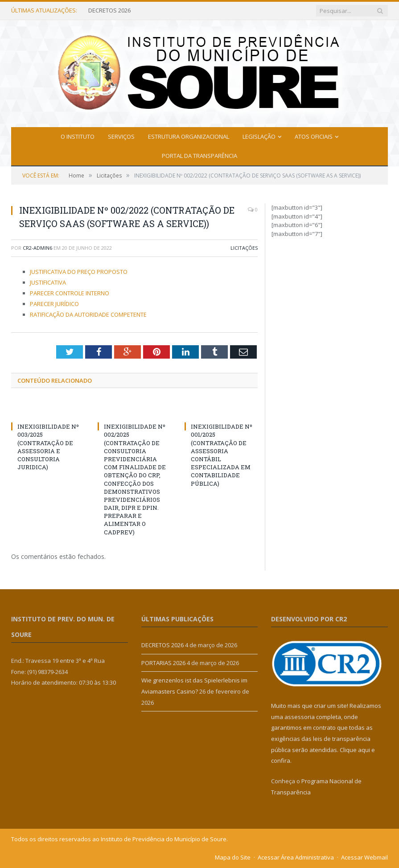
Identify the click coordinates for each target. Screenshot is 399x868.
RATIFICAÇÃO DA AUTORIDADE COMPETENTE (88, 314)
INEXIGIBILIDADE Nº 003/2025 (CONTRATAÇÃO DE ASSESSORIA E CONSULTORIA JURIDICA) (48, 447)
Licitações (244, 248)
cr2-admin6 (37, 248)
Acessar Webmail (364, 857)
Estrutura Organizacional (189, 136)
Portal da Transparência (199, 156)
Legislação (259, 136)
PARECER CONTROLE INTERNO (70, 293)
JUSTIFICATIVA (48, 282)
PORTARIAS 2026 (163, 663)
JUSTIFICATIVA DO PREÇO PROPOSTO (79, 272)
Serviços (121, 136)
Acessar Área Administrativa (296, 857)
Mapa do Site (233, 857)
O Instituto (78, 136)
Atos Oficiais (314, 136)
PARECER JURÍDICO (54, 304)
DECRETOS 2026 (109, 10)
